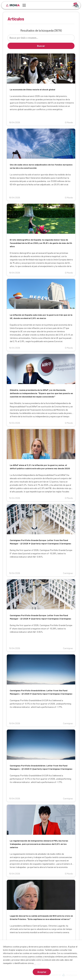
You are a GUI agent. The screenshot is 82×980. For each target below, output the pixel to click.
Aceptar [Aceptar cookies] (42, 972)
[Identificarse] (75, 5)
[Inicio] (13, 5)
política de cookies (48, 953)
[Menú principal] (24, 6)
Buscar (41, 46)
